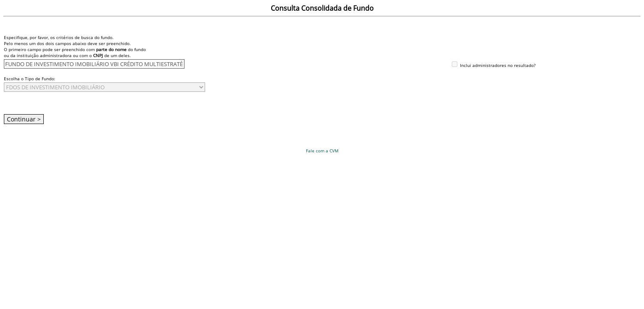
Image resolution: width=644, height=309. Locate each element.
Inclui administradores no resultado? (497, 65)
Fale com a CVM (322, 151)
